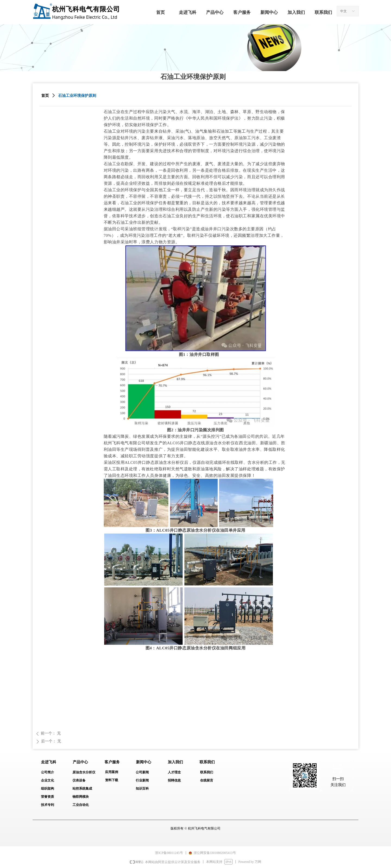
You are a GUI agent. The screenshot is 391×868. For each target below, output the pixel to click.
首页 (45, 96)
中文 (343, 11)
